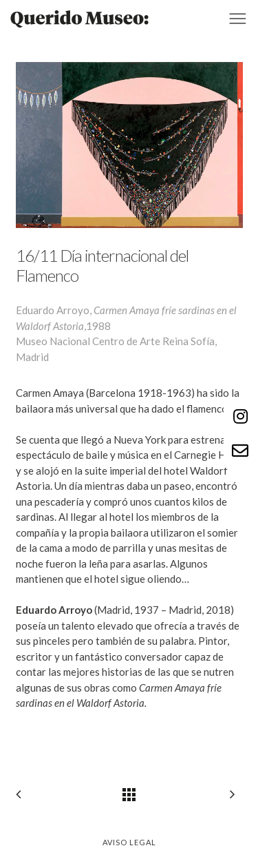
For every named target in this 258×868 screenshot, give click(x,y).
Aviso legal (129, 842)
